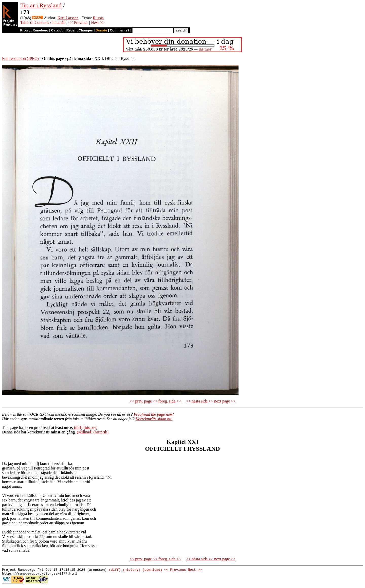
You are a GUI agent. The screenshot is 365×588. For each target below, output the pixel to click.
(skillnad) (85, 432)
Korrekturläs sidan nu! (154, 419)
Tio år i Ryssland (41, 5)
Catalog (57, 30)
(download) (152, 570)
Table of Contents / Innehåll (43, 22)
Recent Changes (80, 30)
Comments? (120, 30)
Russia (98, 18)
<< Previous (78, 22)
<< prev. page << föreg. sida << (155, 401)
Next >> (98, 22)
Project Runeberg (34, 30)
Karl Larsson (68, 18)
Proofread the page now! (154, 414)
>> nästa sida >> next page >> (211, 401)
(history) (90, 427)
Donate (101, 30)
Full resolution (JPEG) (20, 58)
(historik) (101, 432)
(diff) (78, 427)
